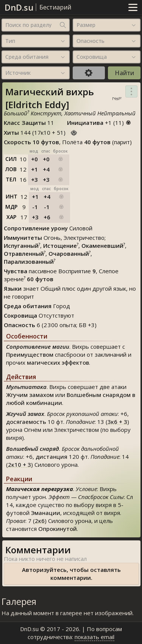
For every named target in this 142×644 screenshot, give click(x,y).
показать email (94, 637)
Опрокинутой (58, 529)
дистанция (51, 457)
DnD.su (19, 7)
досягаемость (26, 422)
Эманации (46, 513)
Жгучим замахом (30, 395)
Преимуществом (30, 354)
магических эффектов (58, 362)
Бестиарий (55, 7)
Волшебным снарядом (99, 395)
